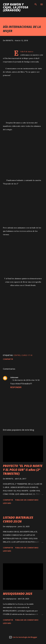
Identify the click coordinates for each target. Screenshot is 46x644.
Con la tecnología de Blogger (23, 637)
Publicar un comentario (27, 500)
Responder (16, 387)
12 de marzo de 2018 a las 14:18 (26, 380)
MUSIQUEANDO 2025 (18, 594)
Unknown (14, 377)
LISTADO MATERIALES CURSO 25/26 (18, 519)
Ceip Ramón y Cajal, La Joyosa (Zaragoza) (16, 7)
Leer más (7, 503)
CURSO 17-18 (27, 355)
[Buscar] (36, 4)
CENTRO (17, 355)
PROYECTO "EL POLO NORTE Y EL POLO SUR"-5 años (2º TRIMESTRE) (23, 470)
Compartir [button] (8, 359)
